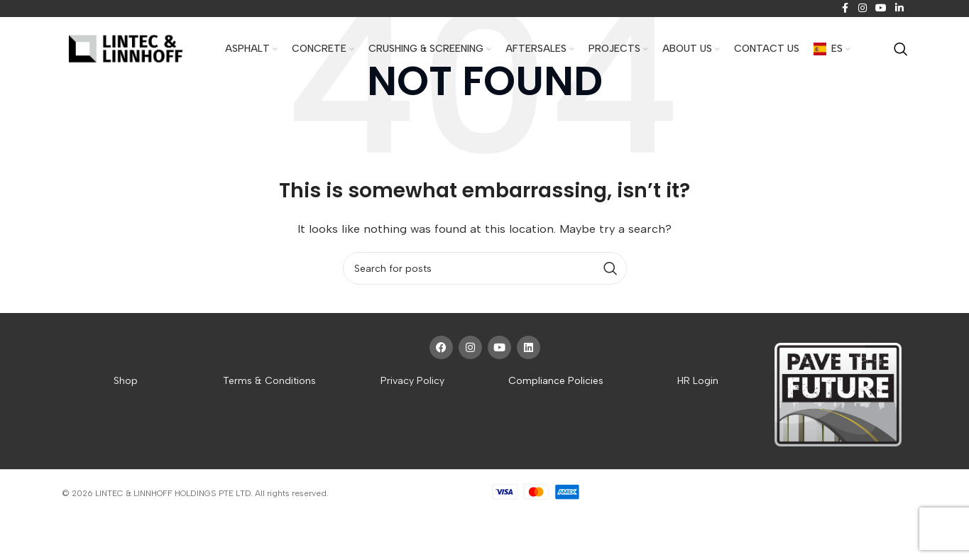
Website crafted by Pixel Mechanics (402, 493)
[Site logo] (126, 49)
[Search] (901, 49)
